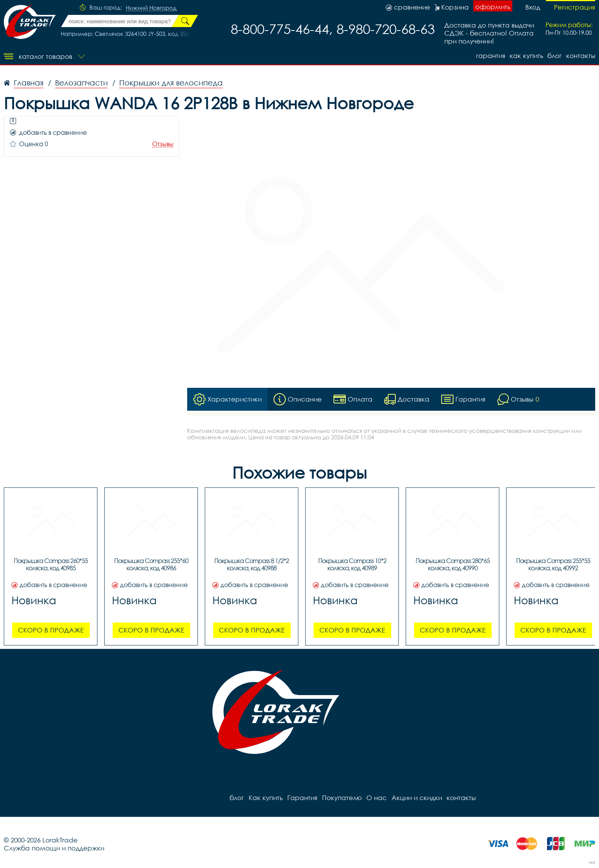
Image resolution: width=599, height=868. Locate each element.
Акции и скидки (416, 798)
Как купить (526, 56)
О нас (376, 798)
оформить (493, 7)
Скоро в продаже (51, 630)
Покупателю (342, 798)
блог (554, 56)
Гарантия (490, 56)
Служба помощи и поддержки (54, 848)
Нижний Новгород (151, 8)
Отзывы (163, 144)
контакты (581, 56)
